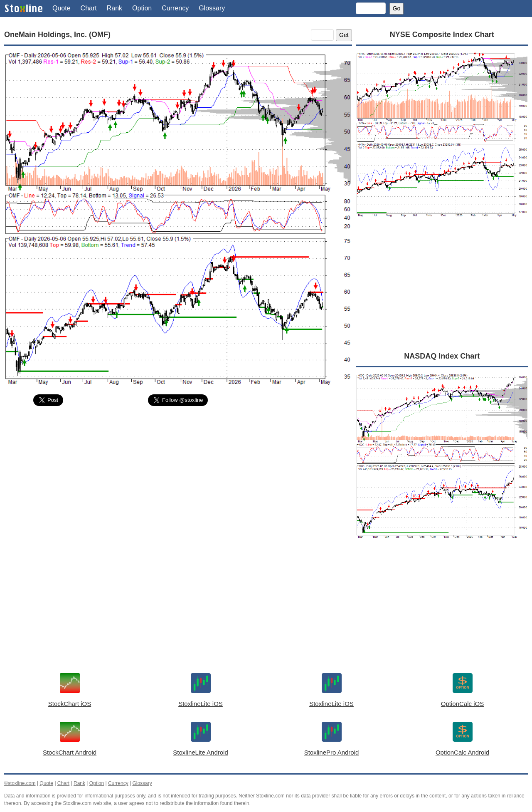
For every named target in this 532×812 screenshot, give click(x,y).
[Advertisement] (178, 475)
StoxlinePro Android (332, 752)
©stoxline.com (20, 783)
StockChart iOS (70, 704)
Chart (89, 8)
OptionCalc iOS (462, 704)
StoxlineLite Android (201, 752)
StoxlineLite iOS (201, 704)
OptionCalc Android (462, 752)
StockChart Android (70, 752)
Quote (62, 8)
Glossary (212, 8)
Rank (115, 8)
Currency (175, 8)
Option (142, 8)
